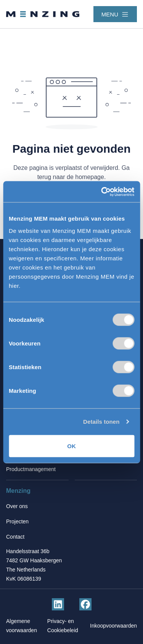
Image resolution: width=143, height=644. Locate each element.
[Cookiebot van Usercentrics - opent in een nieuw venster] (102, 192)
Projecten (17, 521)
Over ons (17, 506)
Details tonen (101, 422)
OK (71, 446)
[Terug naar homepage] (43, 14)
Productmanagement (31, 469)
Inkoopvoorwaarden (113, 626)
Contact (15, 537)
